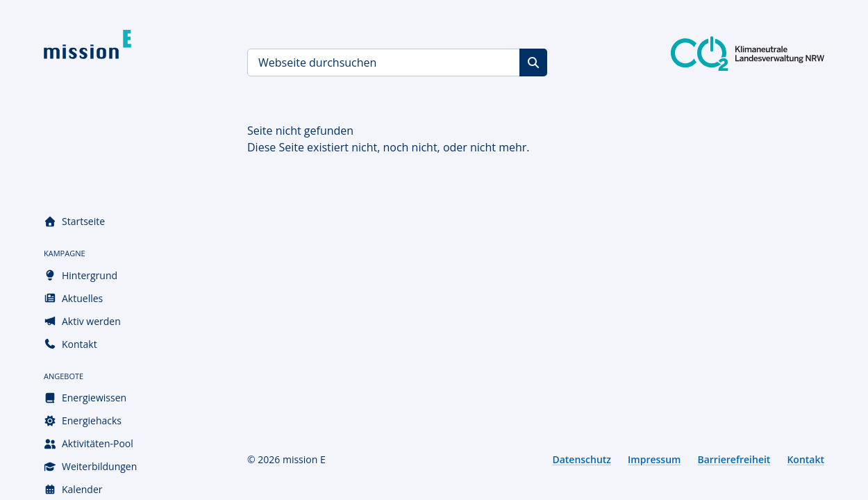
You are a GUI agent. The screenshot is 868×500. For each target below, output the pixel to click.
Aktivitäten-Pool (89, 443)
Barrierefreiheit (734, 459)
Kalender (73, 489)
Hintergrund (81, 275)
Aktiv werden (82, 321)
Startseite (74, 221)
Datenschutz (582, 459)
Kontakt (70, 344)
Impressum (654, 459)
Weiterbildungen (90, 466)
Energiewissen (85, 398)
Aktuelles (73, 298)
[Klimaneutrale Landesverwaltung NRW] (748, 53)
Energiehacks (83, 420)
